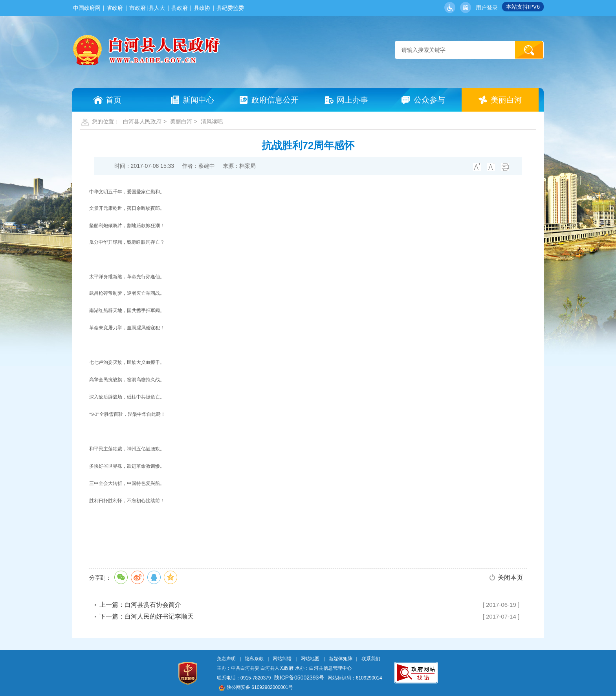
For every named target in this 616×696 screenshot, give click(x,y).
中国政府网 (87, 8)
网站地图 (310, 659)
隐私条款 (254, 659)
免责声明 (226, 659)
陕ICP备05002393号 (299, 678)
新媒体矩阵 (341, 659)
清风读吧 (212, 121)
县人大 (157, 8)
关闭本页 (510, 578)
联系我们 (371, 659)
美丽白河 (181, 121)
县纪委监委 (230, 8)
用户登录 (487, 7)
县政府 (180, 8)
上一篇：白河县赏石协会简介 (140, 605)
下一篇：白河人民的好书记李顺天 (147, 616)
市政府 (137, 8)
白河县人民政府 (142, 121)
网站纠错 (282, 659)
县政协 (202, 8)
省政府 (115, 8)
